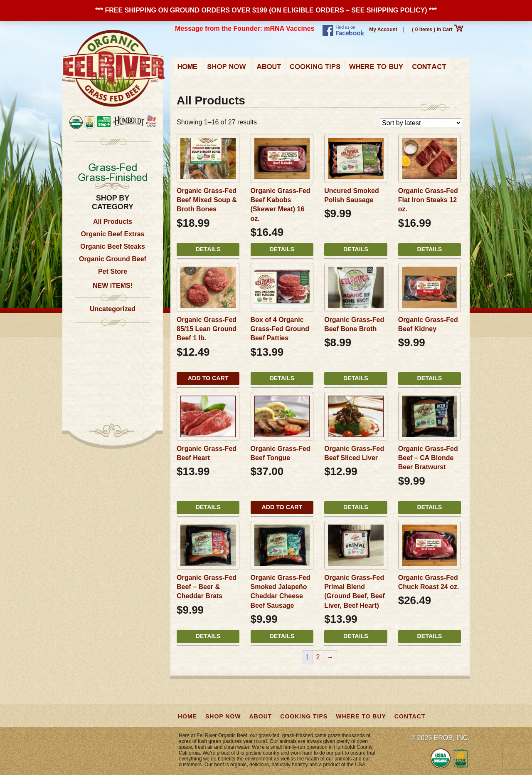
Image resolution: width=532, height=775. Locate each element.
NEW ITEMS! (113, 286)
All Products (113, 222)
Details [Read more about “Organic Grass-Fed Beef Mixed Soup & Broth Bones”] (208, 249)
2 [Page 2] (318, 657)
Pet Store (113, 271)
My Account (383, 30)
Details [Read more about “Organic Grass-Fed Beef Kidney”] (430, 378)
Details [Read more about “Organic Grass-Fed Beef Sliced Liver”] (356, 507)
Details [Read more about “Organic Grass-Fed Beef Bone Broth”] (356, 378)
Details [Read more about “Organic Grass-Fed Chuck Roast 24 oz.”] (430, 636)
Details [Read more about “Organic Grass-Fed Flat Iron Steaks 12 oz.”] (430, 249)
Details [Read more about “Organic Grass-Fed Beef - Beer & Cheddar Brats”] (208, 636)
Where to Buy (376, 69)
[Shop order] (421, 123)
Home (188, 69)
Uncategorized (113, 309)
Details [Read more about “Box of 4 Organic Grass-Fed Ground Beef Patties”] (282, 378)
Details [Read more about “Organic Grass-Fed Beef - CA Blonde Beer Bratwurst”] (430, 507)
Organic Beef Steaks (113, 246)
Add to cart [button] (208, 378)
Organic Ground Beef (113, 259)
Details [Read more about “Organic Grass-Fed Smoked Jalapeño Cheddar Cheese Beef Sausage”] (282, 636)
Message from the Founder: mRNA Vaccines (245, 28)
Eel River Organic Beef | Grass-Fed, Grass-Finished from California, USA (113, 69)
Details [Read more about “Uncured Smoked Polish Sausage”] (356, 249)
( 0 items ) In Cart (438, 30)
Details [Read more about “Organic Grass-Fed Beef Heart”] (208, 507)
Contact (429, 69)
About (268, 69)
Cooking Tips (315, 69)
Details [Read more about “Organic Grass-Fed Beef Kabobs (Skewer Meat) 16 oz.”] (282, 249)
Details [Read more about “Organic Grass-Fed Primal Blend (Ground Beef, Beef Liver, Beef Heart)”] (356, 636)
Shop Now (227, 69)
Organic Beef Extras (113, 234)
